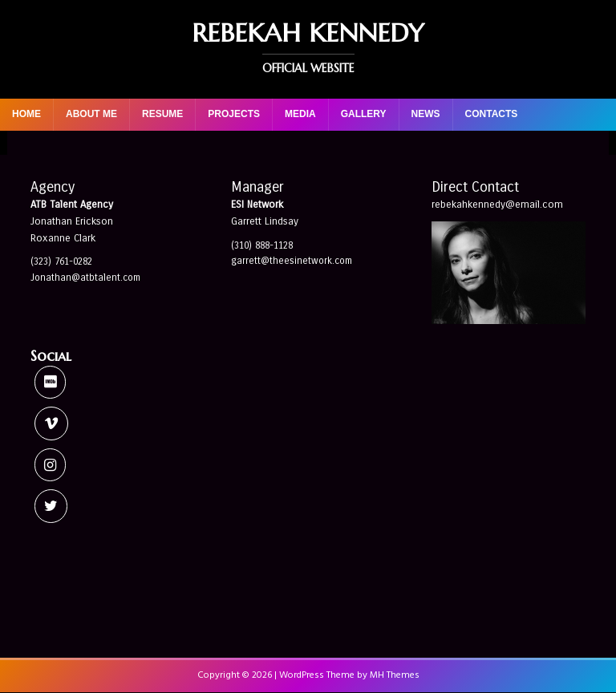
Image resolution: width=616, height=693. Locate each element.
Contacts (492, 114)
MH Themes (395, 675)
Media (300, 114)
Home (26, 114)
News (426, 114)
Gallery (364, 114)
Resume (162, 114)
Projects (234, 114)
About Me (91, 114)
